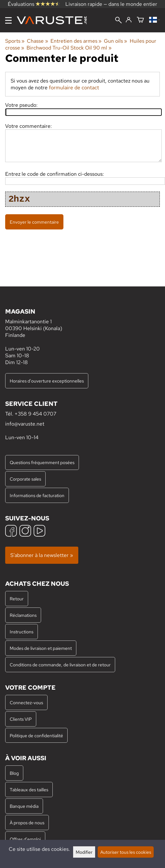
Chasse (37, 41)
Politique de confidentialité (36, 735)
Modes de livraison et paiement (41, 648)
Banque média (24, 806)
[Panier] (140, 20)
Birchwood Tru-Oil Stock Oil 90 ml (69, 48)
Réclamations (23, 615)
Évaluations (34, 4)
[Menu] (8, 20)
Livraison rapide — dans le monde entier (111, 4)
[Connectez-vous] (129, 20)
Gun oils (115, 41)
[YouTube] (39, 532)
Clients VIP (21, 719)
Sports (15, 41)
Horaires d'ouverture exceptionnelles (47, 381)
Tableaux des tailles (29, 790)
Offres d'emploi (25, 839)
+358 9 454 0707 (35, 414)
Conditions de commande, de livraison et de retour (60, 665)
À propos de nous (27, 823)
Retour (17, 599)
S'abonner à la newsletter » (42, 555)
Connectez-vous (26, 702)
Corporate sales (25, 479)
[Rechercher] (118, 21)
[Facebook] (11, 532)
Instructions (22, 632)
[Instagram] (25, 532)
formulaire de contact (74, 88)
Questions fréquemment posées (42, 462)
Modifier (84, 852)
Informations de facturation (37, 495)
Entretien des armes (76, 41)
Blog (14, 773)
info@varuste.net (25, 424)
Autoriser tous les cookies (126, 852)
